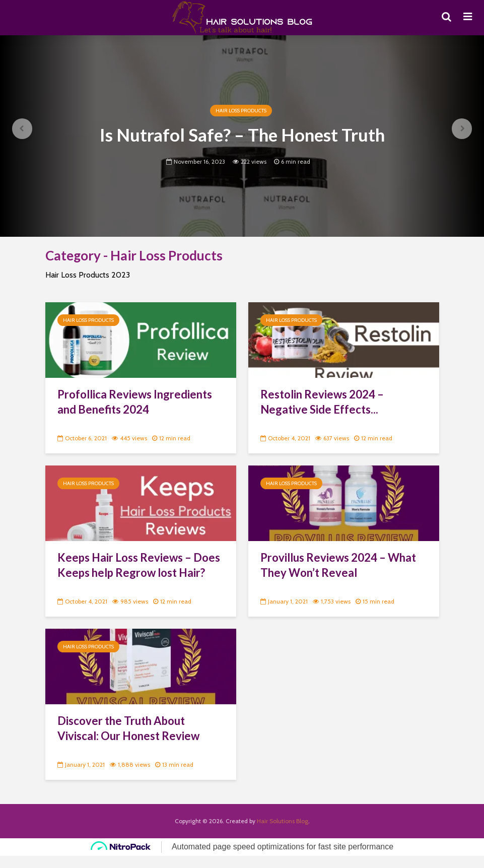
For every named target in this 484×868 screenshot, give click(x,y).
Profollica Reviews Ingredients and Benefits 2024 (135, 402)
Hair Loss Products (241, 111)
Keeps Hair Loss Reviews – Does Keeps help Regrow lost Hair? (139, 565)
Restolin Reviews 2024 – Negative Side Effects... (322, 402)
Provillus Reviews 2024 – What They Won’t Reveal (338, 565)
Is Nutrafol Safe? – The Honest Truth (242, 135)
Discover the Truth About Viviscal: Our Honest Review (128, 728)
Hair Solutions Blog (283, 821)
